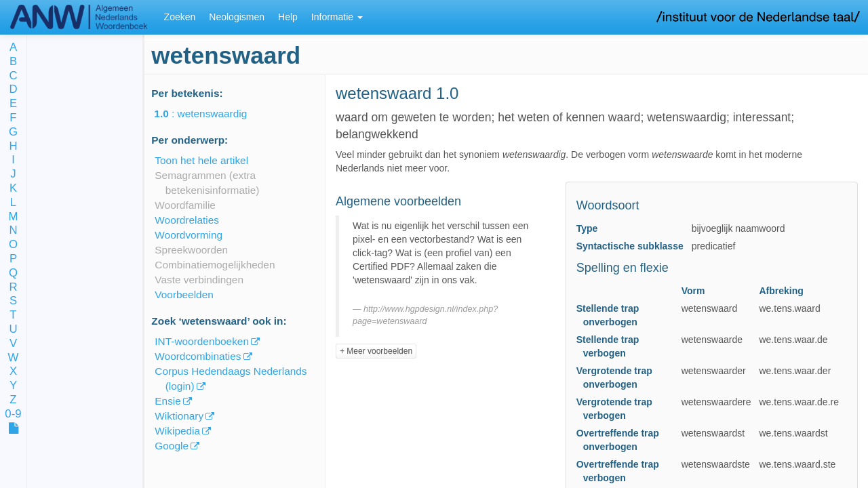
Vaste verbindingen (199, 280)
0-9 (13, 414)
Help (288, 17)
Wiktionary (179, 416)
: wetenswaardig (210, 114)
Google (172, 446)
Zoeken (180, 17)
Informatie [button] (337, 17)
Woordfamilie (185, 205)
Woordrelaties (187, 220)
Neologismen (237, 17)
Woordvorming (189, 235)
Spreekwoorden (191, 250)
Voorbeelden (184, 294)
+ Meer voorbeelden (376, 351)
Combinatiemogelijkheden (215, 265)
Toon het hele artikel (201, 160)
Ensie (168, 401)
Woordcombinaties (198, 356)
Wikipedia (177, 431)
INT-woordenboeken (202, 341)
